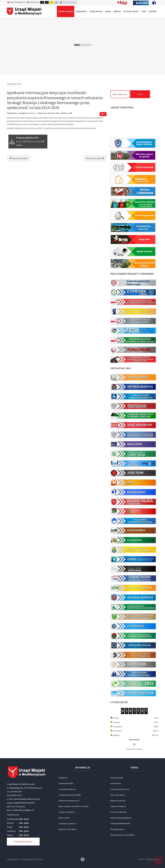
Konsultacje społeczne (67, 824)
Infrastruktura (116, 783)
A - (66, 2)
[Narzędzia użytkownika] (103, 114)
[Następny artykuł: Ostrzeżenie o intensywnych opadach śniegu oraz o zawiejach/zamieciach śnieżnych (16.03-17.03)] (95, 158)
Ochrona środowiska (118, 812)
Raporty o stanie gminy (68, 829)
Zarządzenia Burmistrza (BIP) (70, 795)
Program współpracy (67, 812)
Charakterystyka (117, 778)
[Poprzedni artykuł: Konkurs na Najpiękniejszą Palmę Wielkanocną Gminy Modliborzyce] (19, 158)
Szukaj (140, 94)
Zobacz (19, 145)
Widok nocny (33, 2)
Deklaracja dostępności (23, 841)
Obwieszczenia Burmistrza (69, 801)
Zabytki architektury (118, 806)
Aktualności (32, 113)
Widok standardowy (17, 2)
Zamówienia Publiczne (67, 789)
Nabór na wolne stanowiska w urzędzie (74, 806)
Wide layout (61, 2)
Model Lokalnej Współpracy (121, 818)
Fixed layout (56, 2)
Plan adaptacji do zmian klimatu (122, 835)
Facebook (83, 859)
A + (74, 2)
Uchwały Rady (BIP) (66, 783)
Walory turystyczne (118, 801)
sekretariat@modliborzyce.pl (27, 799)
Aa (42, 2)
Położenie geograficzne (120, 789)
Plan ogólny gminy (117, 829)
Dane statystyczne (118, 795)
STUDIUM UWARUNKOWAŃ (120, 824)
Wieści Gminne (64, 818)
